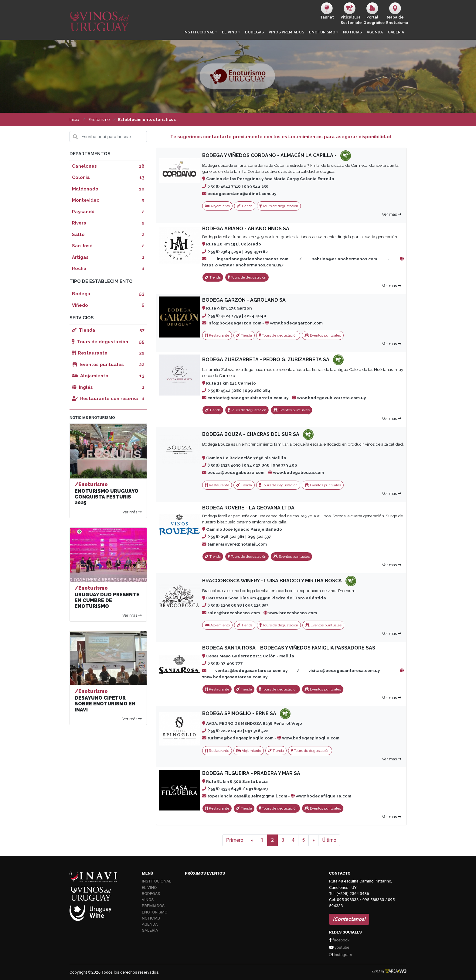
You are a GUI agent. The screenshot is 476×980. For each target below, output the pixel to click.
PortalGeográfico (374, 14)
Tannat (327, 11)
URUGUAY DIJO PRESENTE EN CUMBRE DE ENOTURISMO (107, 600)
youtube (339, 947)
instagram (341, 954)
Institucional (199, 32)
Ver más (392, 214)
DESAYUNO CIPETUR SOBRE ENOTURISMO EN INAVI (105, 704)
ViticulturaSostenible (351, 14)
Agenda (375, 32)
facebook (339, 940)
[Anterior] (252, 840)
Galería (396, 32)
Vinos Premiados (286, 32)
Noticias (352, 32)
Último (329, 840)
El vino (230, 32)
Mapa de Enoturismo (396, 14)
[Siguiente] (314, 840)
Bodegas (254, 32)
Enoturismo (322, 32)
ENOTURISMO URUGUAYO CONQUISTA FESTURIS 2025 (107, 497)
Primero (235, 840)
